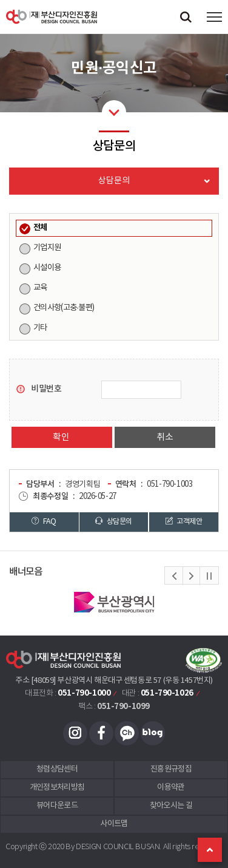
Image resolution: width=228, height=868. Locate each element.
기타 (40, 328)
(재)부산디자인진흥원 (52, 17)
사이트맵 (114, 824)
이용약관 (171, 788)
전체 (40, 228)
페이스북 (101, 733)
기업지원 (47, 248)
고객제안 (184, 521)
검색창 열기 (186, 17)
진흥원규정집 (171, 769)
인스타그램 (75, 733)
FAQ (44, 521)
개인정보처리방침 (57, 788)
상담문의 (113, 521)
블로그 (153, 733)
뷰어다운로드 (57, 806)
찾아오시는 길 (171, 806)
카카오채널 (127, 733)
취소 (165, 437)
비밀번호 (46, 389)
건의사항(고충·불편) (64, 308)
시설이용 (47, 268)
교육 (40, 288)
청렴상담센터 (57, 769)
